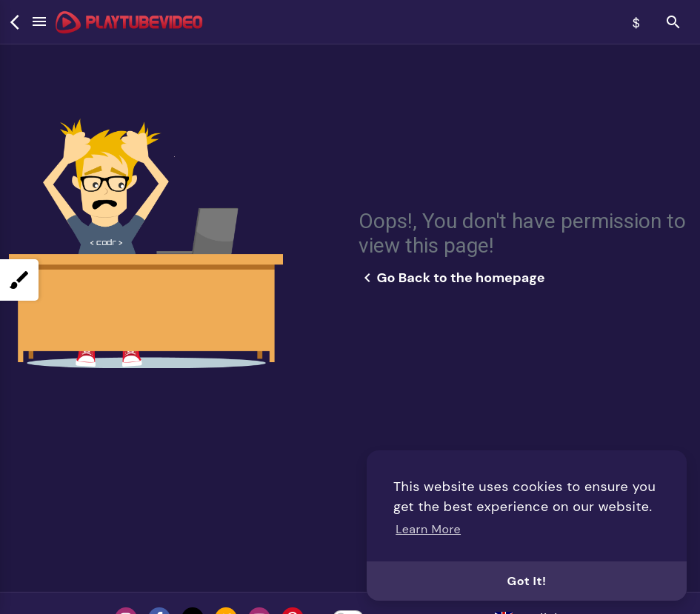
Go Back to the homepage (451, 278)
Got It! (527, 581)
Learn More (428, 529)
